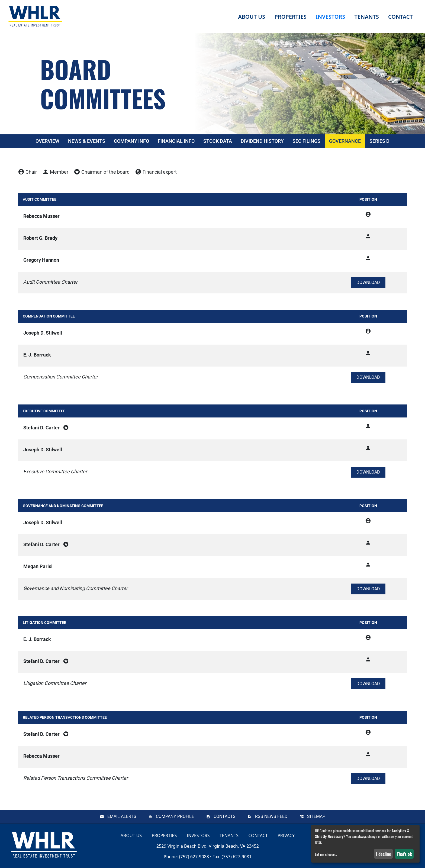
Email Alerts (122, 816)
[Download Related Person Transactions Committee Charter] (368, 779)
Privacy (286, 835)
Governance (345, 141)
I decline (384, 854)
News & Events (87, 141)
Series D (379, 141)
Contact (258, 835)
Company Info (131, 141)
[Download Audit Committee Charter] (368, 283)
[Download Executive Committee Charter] (368, 472)
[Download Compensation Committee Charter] (368, 377)
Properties (290, 17)
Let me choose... (326, 854)
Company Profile (175, 816)
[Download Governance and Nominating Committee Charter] (368, 589)
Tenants (229, 835)
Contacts (225, 816)
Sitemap (316, 816)
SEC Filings (306, 141)
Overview (47, 141)
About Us (131, 835)
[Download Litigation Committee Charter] (368, 684)
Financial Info (176, 141)
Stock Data (218, 141)
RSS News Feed (271, 816)
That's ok (404, 854)
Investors (198, 835)
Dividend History (262, 141)
